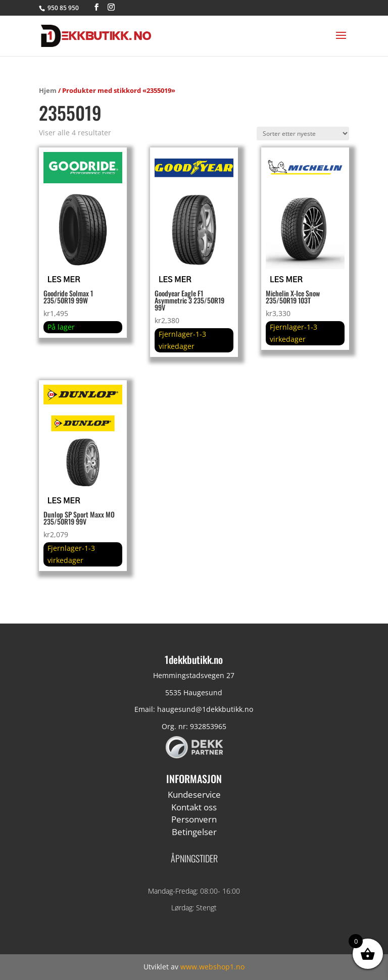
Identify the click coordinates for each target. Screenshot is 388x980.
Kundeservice (194, 794)
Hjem (48, 90)
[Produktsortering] (303, 134)
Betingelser (194, 832)
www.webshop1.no (212, 967)
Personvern (194, 819)
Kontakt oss (194, 807)
